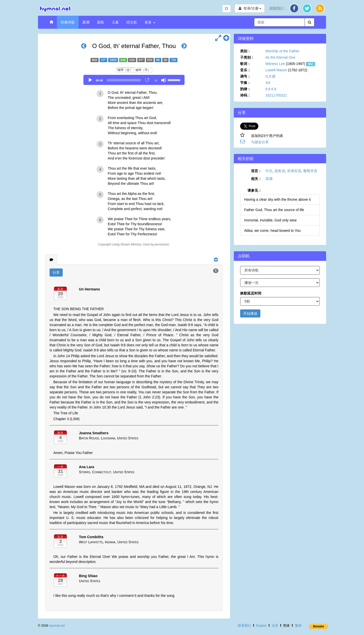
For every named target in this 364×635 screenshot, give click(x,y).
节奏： (245, 83)
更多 (150, 22)
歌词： (245, 64)
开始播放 (250, 313)
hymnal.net (57, 626)
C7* (103, 60)
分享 (56, 273)
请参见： (255, 190)
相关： (256, 179)
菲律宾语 (294, 171)
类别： (245, 51)
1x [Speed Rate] (156, 80)
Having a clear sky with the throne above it (277, 199)
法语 (275, 626)
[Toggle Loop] (147, 80)
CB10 (113, 60)
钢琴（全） (125, 70)
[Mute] (164, 80)
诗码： (245, 95)
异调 (269, 179)
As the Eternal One (280, 57)
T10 (173, 60)
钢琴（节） (143, 70)
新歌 (101, 22)
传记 (310, 64)
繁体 (298, 626)
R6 (158, 60)
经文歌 (132, 22)
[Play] (90, 80)
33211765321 (276, 95)
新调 (86, 22)
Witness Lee (275, 64)
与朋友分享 (260, 142)
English (261, 626)
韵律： (245, 89)
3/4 (268, 83)
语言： (256, 171)
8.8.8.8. (271, 89)
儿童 (115, 22)
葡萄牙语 (310, 171)
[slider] (124, 80)
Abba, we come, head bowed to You (272, 231)
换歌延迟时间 (251, 293)
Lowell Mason (276, 70)
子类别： (247, 57)
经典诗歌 (68, 22)
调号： (245, 76)
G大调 (270, 76)
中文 (269, 171)
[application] (134, 80)
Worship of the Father (282, 51)
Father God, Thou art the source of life (274, 210)
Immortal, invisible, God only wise (270, 220)
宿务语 (280, 171)
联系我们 (244, 626)
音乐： (245, 70)
